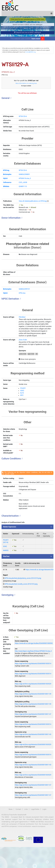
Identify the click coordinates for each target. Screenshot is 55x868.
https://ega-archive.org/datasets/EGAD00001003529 (33, 684)
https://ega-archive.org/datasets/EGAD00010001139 (33, 694)
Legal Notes (35, 809)
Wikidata (6, 186)
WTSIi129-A (23, 116)
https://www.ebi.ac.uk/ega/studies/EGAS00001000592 (34, 643)
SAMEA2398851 (24, 174)
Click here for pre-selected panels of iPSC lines (27, 19)
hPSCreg (6, 170)
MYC (22, 395)
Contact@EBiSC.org (30, 52)
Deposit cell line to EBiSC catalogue (28, 32)
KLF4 (22, 393)
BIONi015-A (49, 27)
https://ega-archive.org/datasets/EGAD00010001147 (33, 714)
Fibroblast (22, 317)
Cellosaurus (7, 182)
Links (26, 809)
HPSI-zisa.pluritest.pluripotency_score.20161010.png (23, 578)
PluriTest (6, 556)
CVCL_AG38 (23, 182)
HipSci (5, 178)
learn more (36, 39)
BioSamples (7, 174)
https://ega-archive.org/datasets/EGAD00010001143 (33, 734)
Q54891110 (23, 186)
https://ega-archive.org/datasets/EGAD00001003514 (33, 664)
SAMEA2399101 (24, 289)
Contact (18, 809)
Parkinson (26, 28)
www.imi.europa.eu (39, 826)
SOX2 (22, 391)
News (11, 809)
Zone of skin (23, 340)
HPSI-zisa (22, 293)
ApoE (30, 28)
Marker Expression (10, 527)
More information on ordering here (26, 83)
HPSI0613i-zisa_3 (25, 178)
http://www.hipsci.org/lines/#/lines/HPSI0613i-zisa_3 (33, 651)
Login (44, 809)
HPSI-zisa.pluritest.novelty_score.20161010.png (21, 584)
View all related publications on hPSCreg (33, 201)
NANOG (6, 550)
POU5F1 (23, 388)
